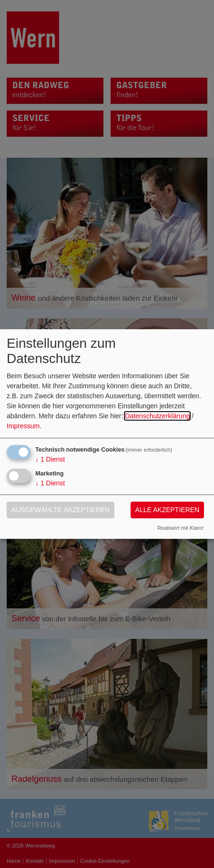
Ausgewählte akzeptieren (61, 510)
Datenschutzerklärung (157, 416)
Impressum (23, 426)
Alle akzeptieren (168, 510)
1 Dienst (50, 459)
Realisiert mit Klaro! (180, 528)
